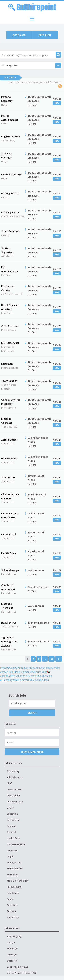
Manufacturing (15, 869)
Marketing (13, 875)
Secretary (12, 905)
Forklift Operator (12, 174)
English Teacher (11, 137)
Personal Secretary (7, 99)
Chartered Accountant (8, 587)
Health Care (13, 838)
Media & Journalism (17, 881)
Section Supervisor (7, 250)
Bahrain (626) (14, 936)
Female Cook (9, 534)
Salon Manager (10, 570)
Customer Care (15, 802)
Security (11, 911)
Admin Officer (9, 440)
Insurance (12, 850)
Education (12, 814)
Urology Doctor (10, 193)
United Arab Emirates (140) (21, 973)
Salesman (7, 364)
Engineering (14, 820)
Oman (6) (12, 955)
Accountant (8, 477)
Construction (14, 795)
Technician (13, 917)
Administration (15, 777)
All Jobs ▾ (10, 78)
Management (14, 862)
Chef (9, 783)
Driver (10, 808)
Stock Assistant (10, 231)
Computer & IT (15, 789)
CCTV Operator (10, 212)
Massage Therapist (7, 606)
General (11, 832)
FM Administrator (10, 269)
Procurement (14, 887)
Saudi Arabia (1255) (17, 967)
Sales (10, 899)
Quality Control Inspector (10, 402)
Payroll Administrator (10, 118)
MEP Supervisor (10, 343)
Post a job (19, 35)
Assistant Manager (7, 155)
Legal (10, 856)
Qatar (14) (12, 961)
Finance (11, 826)
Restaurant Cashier (8, 288)
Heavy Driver (9, 623)
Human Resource (16, 844)
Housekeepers (9, 459)
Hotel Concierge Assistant (11, 307)
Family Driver (9, 553)
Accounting (13, 771)
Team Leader (9, 381)
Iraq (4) (11, 942)
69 (52, 659)
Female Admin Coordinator (10, 515)
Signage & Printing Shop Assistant (9, 642)
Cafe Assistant (10, 326)
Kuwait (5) (12, 949)
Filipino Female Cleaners (10, 496)
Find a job (45, 35)
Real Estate (13, 893)
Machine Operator (7, 421)
